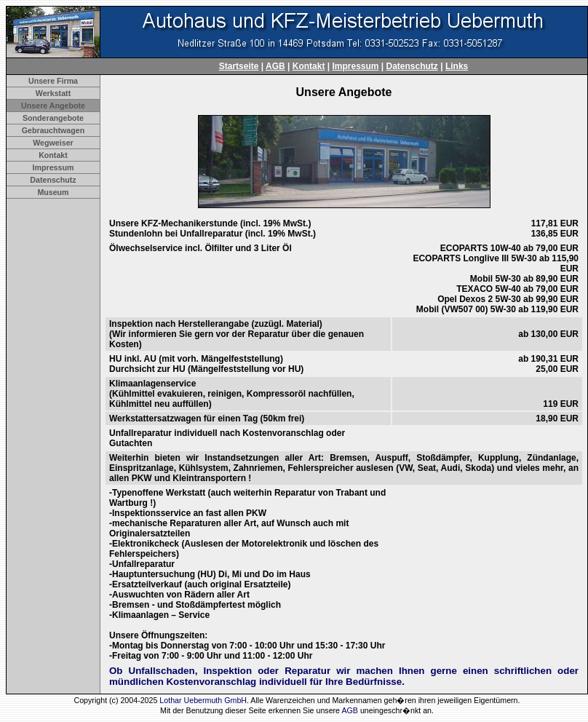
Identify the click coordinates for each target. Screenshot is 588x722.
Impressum (355, 66)
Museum (53, 192)
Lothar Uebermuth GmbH (203, 700)
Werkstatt (53, 93)
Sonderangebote (53, 118)
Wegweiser (53, 143)
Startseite (239, 66)
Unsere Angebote (53, 106)
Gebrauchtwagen (53, 130)
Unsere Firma (53, 81)
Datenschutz (412, 66)
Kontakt (309, 66)
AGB (275, 66)
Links (457, 66)
